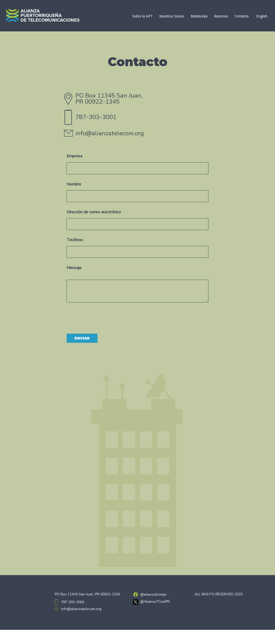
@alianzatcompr (153, 594)
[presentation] (105, 316)
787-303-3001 (96, 117)
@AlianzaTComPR (155, 602)
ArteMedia (231, 600)
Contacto (242, 16)
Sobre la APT (142, 16)
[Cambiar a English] (261, 16)
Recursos (221, 16)
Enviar (82, 338)
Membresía (199, 16)
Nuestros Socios (172, 16)
